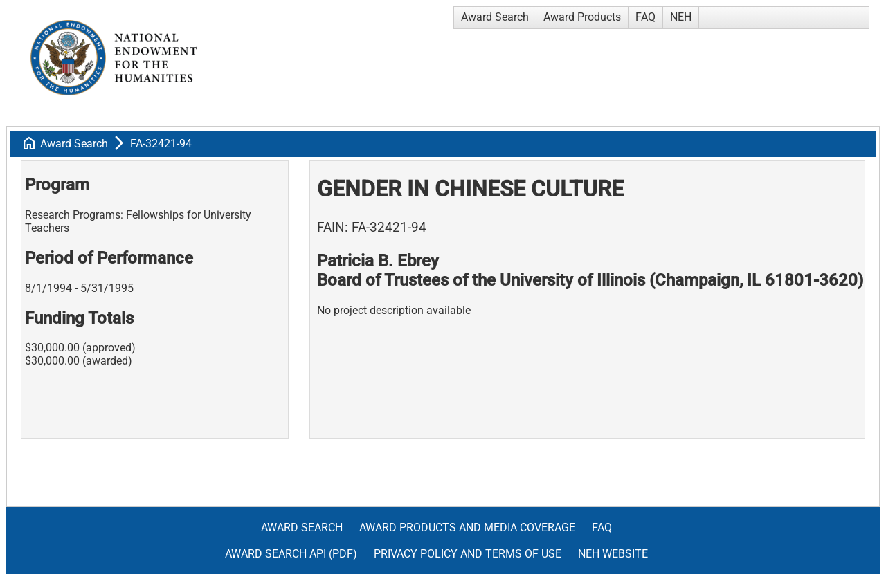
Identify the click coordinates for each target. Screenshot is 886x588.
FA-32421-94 (161, 144)
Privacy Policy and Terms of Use (468, 554)
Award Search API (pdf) (291, 554)
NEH (681, 17)
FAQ (645, 17)
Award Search (495, 17)
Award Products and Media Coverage (467, 527)
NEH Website (613, 554)
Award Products (582, 17)
